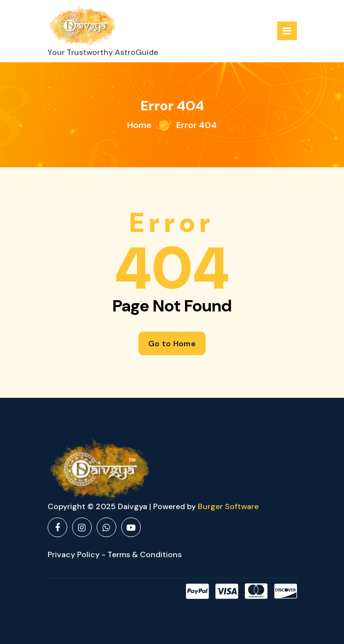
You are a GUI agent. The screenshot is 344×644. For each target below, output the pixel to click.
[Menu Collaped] (287, 31)
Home (139, 125)
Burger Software (228, 506)
